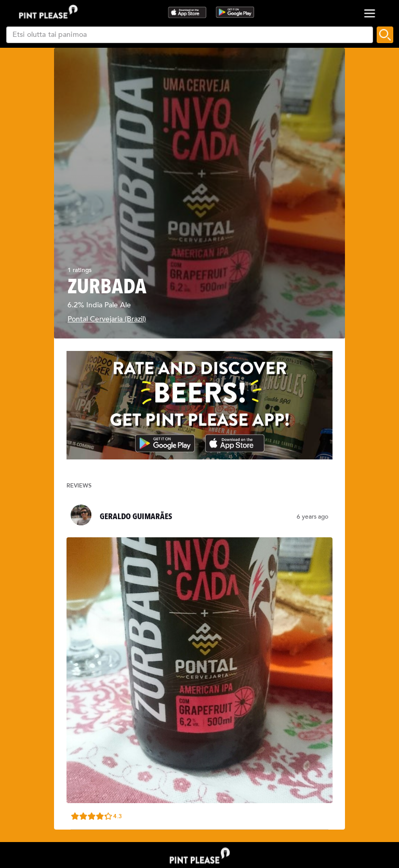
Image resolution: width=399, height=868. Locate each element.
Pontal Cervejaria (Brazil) (107, 319)
